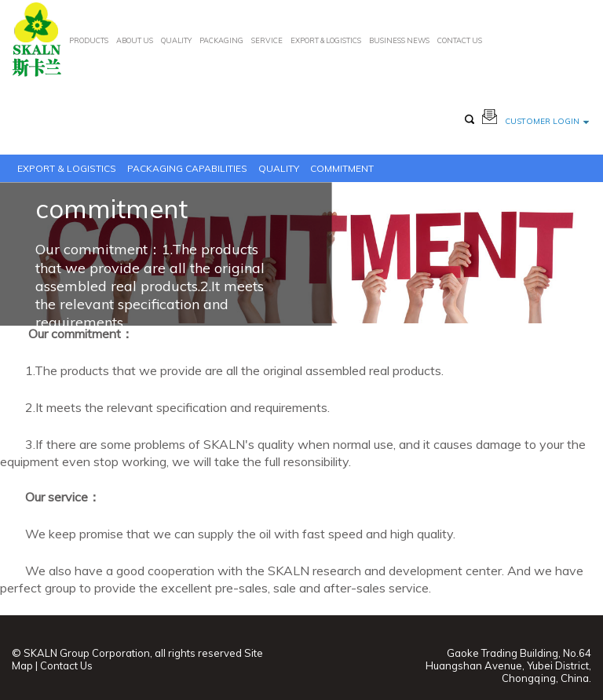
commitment (342, 168)
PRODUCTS (89, 40)
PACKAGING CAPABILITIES (187, 168)
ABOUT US (135, 40)
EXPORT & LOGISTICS (326, 40)
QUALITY (176, 40)
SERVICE (267, 40)
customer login (547, 121)
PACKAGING (221, 40)
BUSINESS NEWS (399, 40)
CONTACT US (460, 40)
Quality (279, 168)
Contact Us (66, 665)
